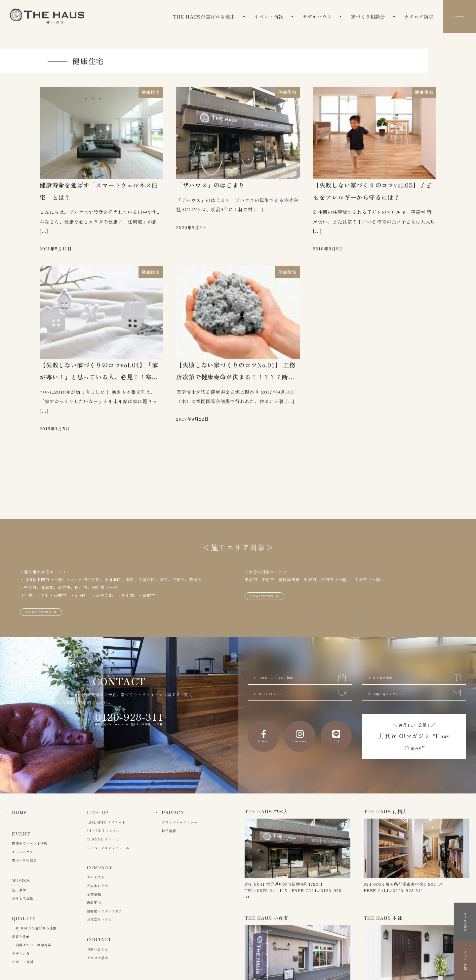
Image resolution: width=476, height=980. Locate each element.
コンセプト (96, 877)
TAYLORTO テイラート (106, 822)
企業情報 (94, 894)
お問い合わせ (98, 949)
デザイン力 (21, 953)
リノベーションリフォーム (108, 848)
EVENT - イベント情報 (302, 671)
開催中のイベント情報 (30, 843)
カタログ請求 (419, 16)
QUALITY (24, 918)
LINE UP (98, 812)
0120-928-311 (129, 707)
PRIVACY (173, 812)
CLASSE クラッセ (103, 839)
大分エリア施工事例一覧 (274, 585)
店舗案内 (94, 902)
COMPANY (100, 867)
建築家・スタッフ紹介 (105, 911)
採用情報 (169, 831)
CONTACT (99, 939)
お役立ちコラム (99, 919)
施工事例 (19, 890)
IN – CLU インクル (103, 831)
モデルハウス (317, 16)
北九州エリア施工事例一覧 (51, 600)
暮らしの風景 (23, 898)
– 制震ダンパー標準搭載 (32, 945)
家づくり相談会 (368, 16)
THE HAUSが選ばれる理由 (204, 16)
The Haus (47, 16)
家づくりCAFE (302, 692)
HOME (20, 812)
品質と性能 (21, 937)
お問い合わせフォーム (417, 692)
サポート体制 (23, 962)
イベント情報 (269, 16)
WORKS (21, 880)
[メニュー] (459, 17)
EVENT (21, 833)
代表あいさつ (98, 886)
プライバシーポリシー (179, 822)
